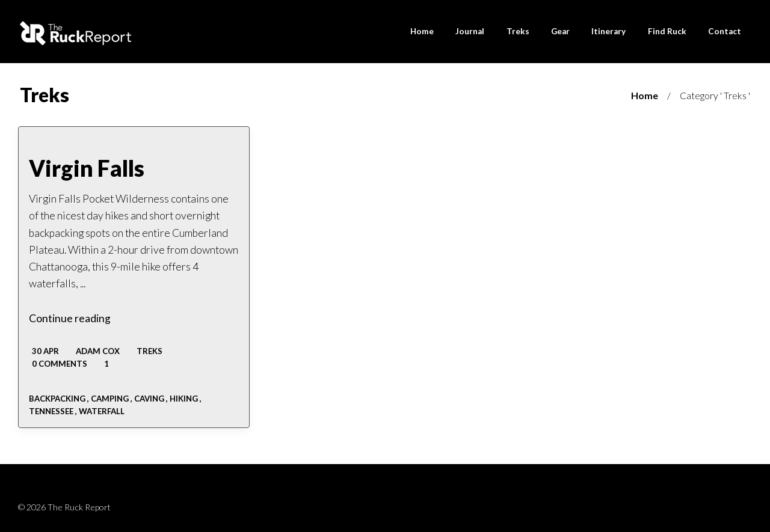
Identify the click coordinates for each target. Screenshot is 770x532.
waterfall (102, 411)
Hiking (184, 399)
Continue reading (70, 318)
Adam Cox (98, 351)
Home (645, 95)
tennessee (51, 411)
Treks (149, 351)
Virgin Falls (87, 168)
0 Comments (59, 364)
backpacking (57, 399)
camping (110, 399)
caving (149, 399)
